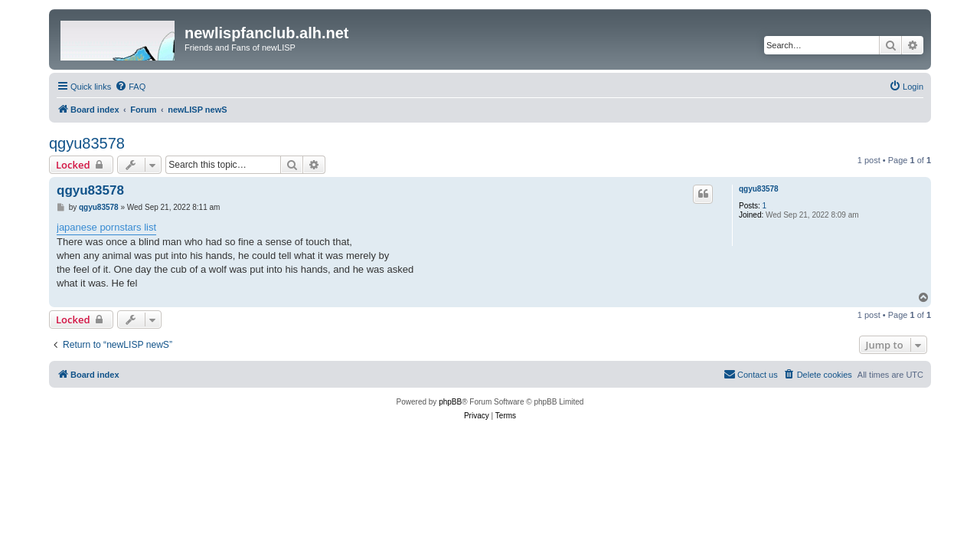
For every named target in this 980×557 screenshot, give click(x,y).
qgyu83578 (87, 143)
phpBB (450, 402)
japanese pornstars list (106, 227)
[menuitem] (130, 87)
